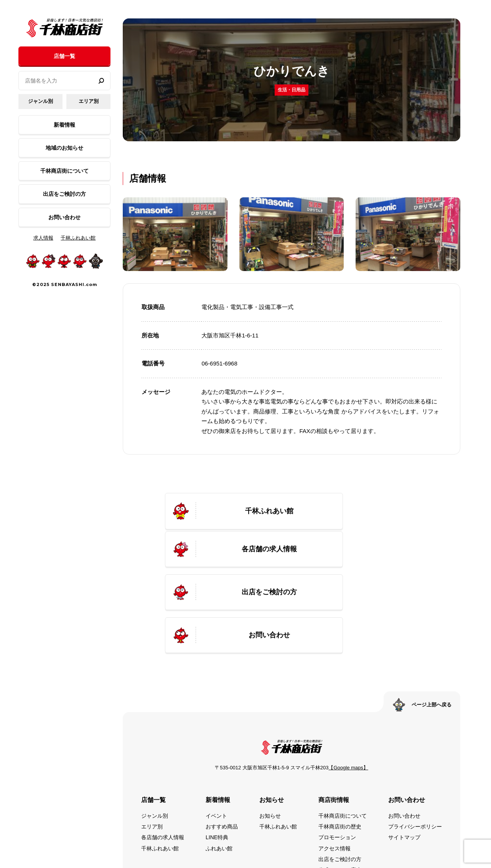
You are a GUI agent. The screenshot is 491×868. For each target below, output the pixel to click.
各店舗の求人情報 (163, 759)
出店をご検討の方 (64, 194)
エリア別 (89, 101)
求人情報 (43, 238)
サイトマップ (404, 759)
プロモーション (337, 759)
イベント (216, 737)
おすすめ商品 (222, 748)
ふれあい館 (219, 769)
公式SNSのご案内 (340, 791)
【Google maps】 (348, 689)
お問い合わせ (64, 217)
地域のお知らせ (64, 148)
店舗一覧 (64, 56)
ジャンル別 (40, 101)
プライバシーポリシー (415, 748)
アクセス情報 (334, 769)
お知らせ (270, 737)
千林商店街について (64, 171)
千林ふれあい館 (78, 238)
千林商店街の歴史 (340, 748)
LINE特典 (217, 759)
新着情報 (64, 125)
